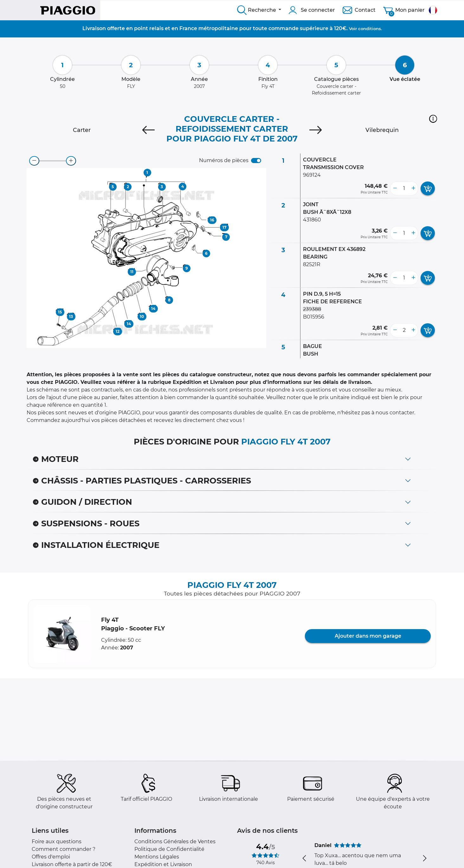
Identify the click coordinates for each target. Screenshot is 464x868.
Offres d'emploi (51, 857)
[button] (433, 119)
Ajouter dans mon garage (368, 636)
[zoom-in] (71, 161)
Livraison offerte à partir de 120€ (72, 864)
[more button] (413, 188)
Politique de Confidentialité (169, 849)
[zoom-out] (34, 161)
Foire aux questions (57, 842)
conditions (370, 29)
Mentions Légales (157, 857)
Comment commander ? (64, 849)
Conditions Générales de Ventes (175, 842)
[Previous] (148, 130)
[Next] (316, 130)
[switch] (256, 161)
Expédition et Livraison (163, 864)
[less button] (395, 188)
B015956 (314, 317)
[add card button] (428, 188)
